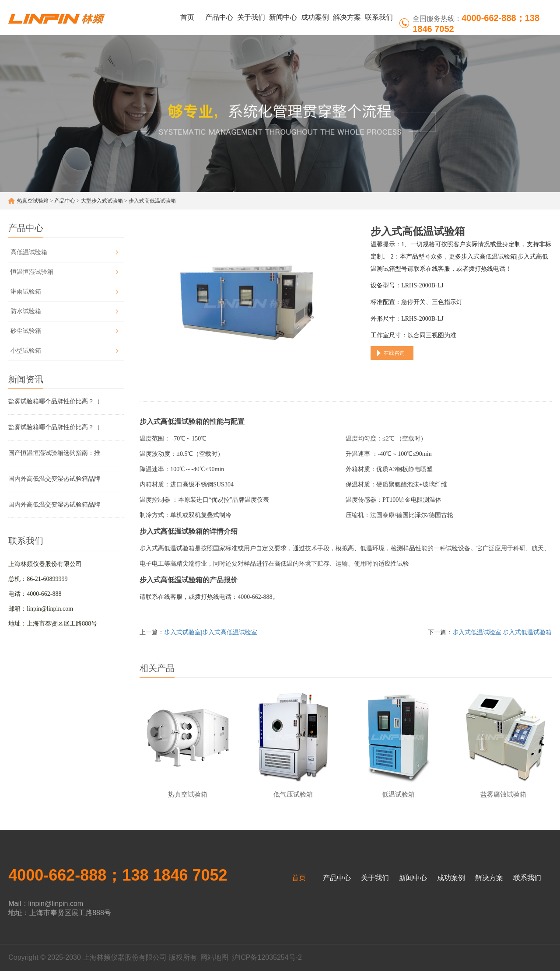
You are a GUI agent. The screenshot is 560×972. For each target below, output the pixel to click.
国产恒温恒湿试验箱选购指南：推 (54, 453)
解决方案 (347, 17)
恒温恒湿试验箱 (32, 272)
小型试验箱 (26, 351)
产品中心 (219, 17)
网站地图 (214, 958)
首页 (187, 17)
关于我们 (251, 17)
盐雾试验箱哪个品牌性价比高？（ (54, 401)
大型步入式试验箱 (102, 201)
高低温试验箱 (29, 252)
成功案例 (315, 17)
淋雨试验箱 (26, 292)
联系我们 (379, 17)
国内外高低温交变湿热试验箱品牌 (54, 479)
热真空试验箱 (33, 201)
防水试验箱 (26, 311)
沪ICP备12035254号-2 (267, 958)
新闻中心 (283, 17)
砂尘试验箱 (26, 331)
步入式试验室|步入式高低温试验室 (211, 632)
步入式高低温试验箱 (171, 421)
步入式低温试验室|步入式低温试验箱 (502, 632)
